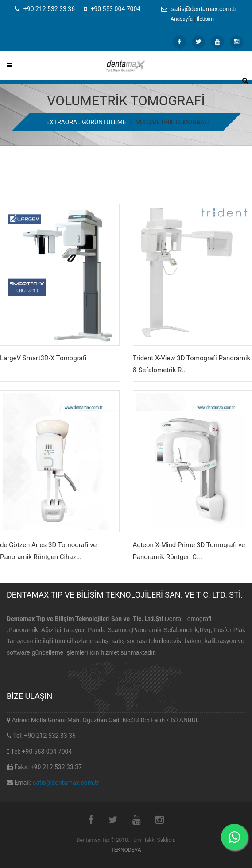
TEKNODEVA (126, 850)
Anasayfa (182, 19)
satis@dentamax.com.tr (66, 783)
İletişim (205, 19)
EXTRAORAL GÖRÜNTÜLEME (86, 122)
